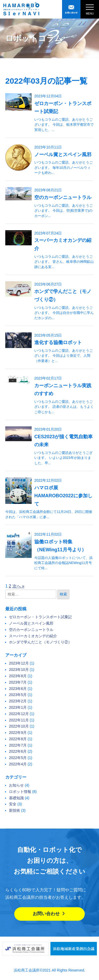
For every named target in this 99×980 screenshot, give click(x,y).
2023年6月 (18, 689)
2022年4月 (18, 764)
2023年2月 (18, 701)
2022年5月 (18, 758)
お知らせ (16, 785)
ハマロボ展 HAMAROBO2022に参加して (63, 496)
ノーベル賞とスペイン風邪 (63, 155)
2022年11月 (19, 720)
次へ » (18, 586)
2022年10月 (19, 726)
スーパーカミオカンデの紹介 (33, 636)
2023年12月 (19, 663)
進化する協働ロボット (58, 342)
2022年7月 (18, 745)
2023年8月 (18, 676)
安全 (13, 804)
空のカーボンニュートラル (63, 197)
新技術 (15, 810)
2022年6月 (18, 751)
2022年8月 (18, 739)
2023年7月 (18, 682)
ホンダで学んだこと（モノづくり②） (40, 642)
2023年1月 (18, 707)
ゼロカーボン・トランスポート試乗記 (40, 617)
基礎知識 (16, 798)
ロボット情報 (20, 792)
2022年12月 (19, 714)
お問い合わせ (50, 914)
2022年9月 (18, 733)
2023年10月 (19, 670)
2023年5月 (18, 695)
